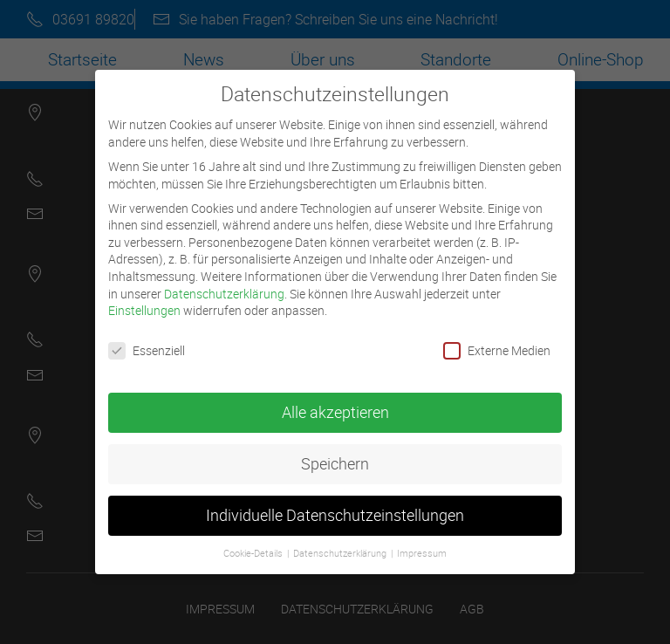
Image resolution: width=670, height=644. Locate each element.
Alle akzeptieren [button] (335, 402)
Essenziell (147, 340)
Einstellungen (144, 300)
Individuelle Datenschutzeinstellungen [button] (335, 505)
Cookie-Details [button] (254, 543)
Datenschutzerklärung (224, 283)
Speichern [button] (335, 453)
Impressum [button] (422, 543)
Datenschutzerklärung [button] (341, 543)
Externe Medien (497, 340)
